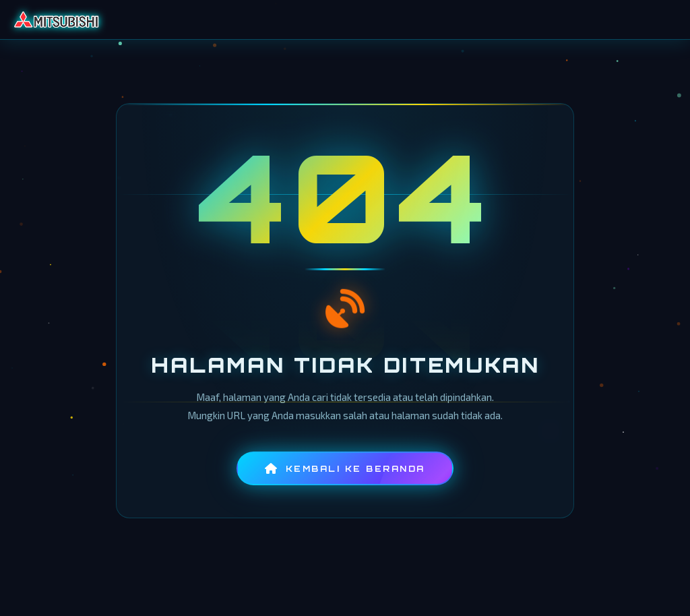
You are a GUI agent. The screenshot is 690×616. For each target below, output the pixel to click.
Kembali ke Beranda (345, 468)
